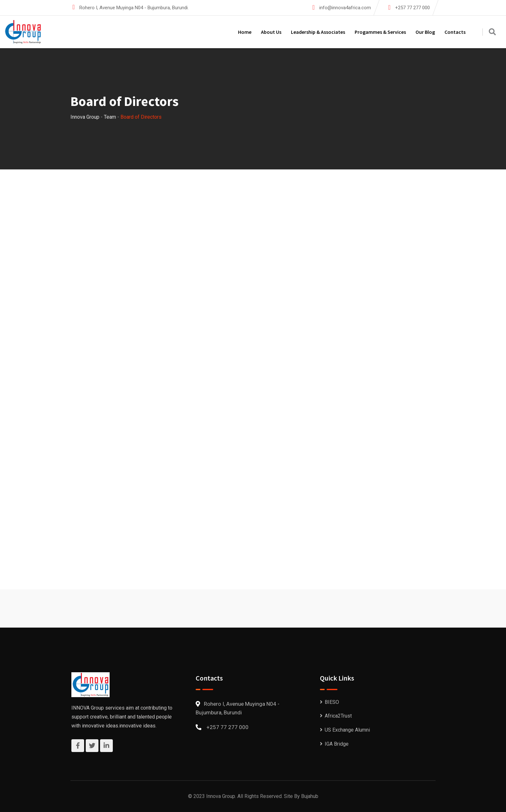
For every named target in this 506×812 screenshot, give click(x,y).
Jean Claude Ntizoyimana (246, 341)
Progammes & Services (380, 32)
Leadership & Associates (318, 32)
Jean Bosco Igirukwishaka (371, 325)
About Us (271, 32)
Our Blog (425, 32)
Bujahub (310, 796)
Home (245, 32)
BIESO (332, 702)
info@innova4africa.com (345, 8)
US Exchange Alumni (347, 730)
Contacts (455, 32)
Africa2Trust (338, 716)
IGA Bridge (337, 744)
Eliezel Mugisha (106, 324)
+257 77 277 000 (412, 8)
